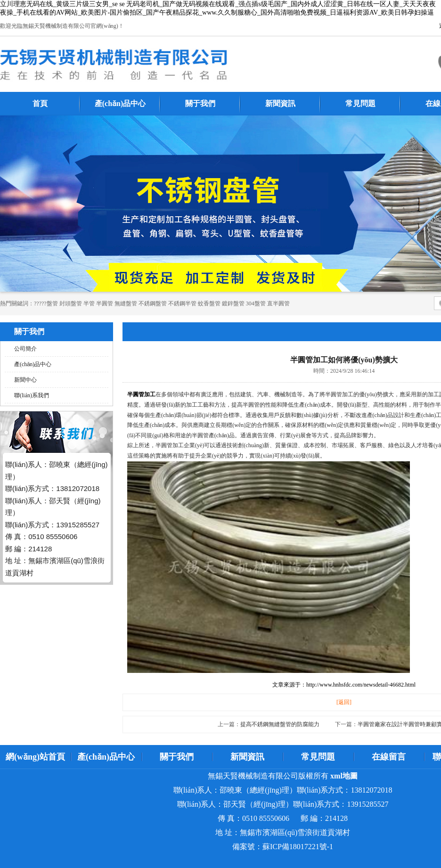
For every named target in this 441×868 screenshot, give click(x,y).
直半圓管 (278, 303)
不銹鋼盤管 (153, 303)
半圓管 (105, 303)
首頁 (40, 103)
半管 (89, 303)
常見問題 (360, 103)
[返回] (344, 702)
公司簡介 (25, 349)
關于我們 (200, 103)
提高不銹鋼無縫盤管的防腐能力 (280, 724)
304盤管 (256, 303)
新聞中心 (25, 380)
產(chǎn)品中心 (120, 103)
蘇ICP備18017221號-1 (298, 847)
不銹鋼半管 (182, 303)
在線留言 (389, 757)
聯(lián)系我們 (32, 395)
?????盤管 (46, 303)
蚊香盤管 (209, 303)
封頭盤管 (71, 303)
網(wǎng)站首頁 (35, 757)
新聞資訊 (280, 103)
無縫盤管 (126, 303)
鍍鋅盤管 (233, 303)
